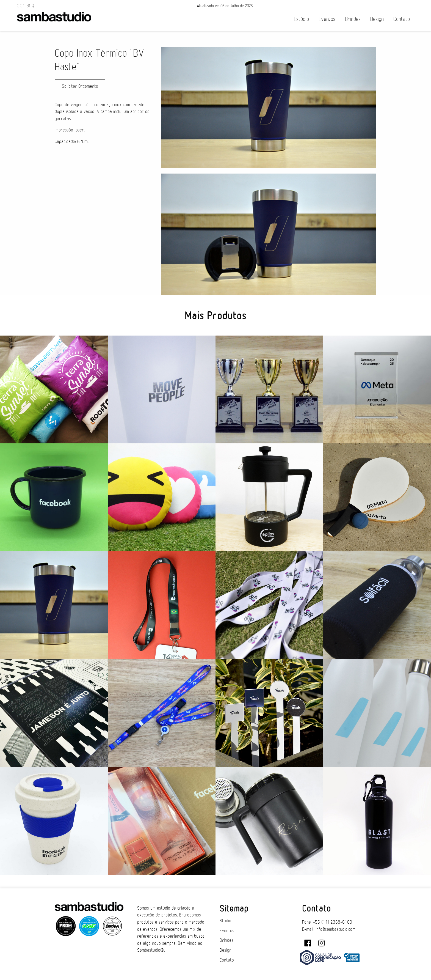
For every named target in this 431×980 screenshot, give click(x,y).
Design (377, 19)
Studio (225, 921)
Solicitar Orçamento (80, 86)
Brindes (353, 19)
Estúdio (301, 19)
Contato (402, 19)
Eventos (327, 19)
